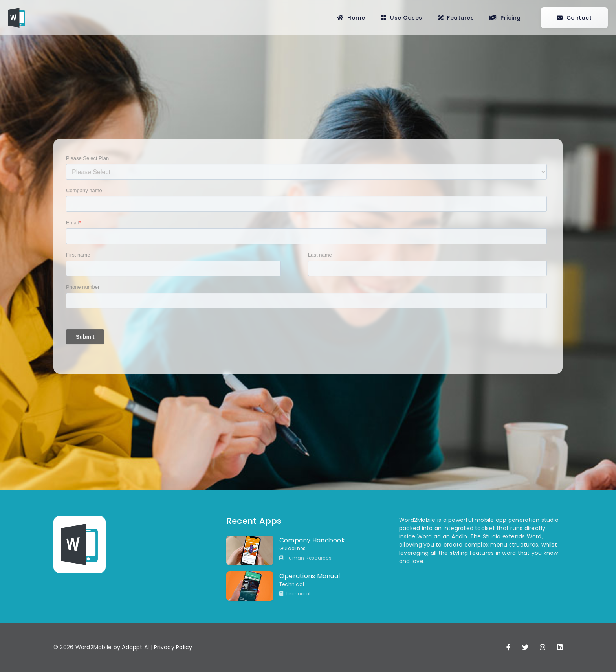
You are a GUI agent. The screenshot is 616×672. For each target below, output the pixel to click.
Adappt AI (135, 647)
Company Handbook (312, 540)
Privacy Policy (173, 647)
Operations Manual (310, 576)
